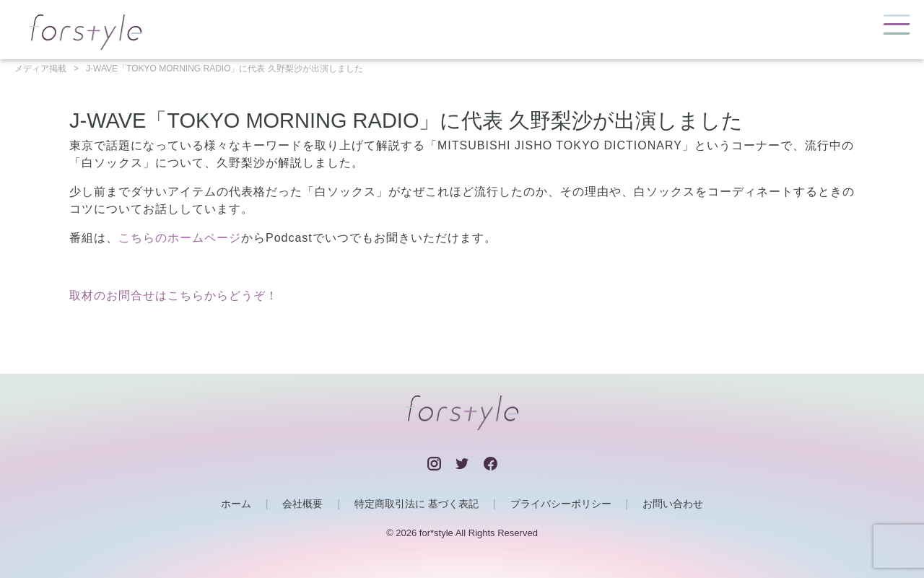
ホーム (236, 504)
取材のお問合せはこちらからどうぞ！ (174, 295)
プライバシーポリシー (561, 504)
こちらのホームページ (180, 238)
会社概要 (302, 504)
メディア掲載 (40, 69)
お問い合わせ (673, 504)
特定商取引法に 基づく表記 (417, 504)
